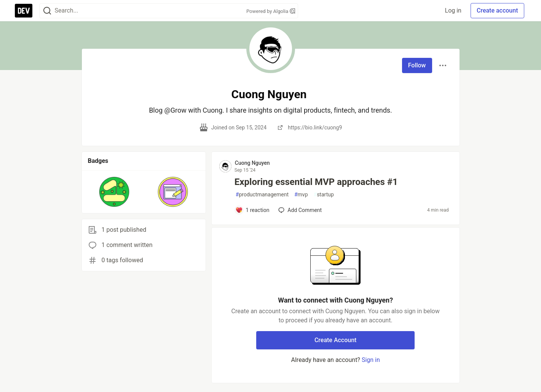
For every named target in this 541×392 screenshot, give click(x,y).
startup (324, 195)
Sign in (371, 360)
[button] (114, 192)
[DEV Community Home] (24, 11)
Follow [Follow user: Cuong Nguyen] (417, 65)
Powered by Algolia (271, 11)
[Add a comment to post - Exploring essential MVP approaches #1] (252, 210)
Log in (453, 10)
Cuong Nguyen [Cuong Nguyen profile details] (252, 163)
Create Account (336, 340)
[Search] (47, 11)
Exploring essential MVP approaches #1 (316, 182)
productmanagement (262, 195)
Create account (497, 10)
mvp (301, 195)
